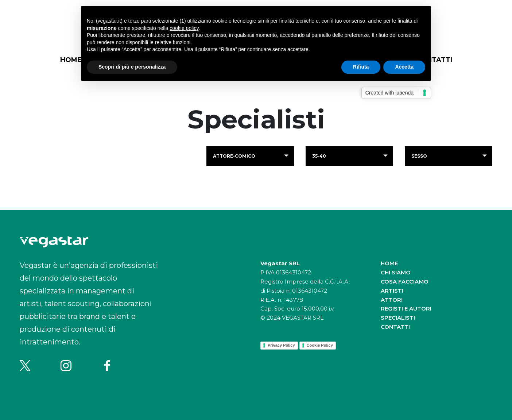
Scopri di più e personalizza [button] (132, 67)
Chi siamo (396, 272)
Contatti (395, 327)
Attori (392, 300)
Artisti (392, 291)
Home (71, 60)
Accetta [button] (404, 67)
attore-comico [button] (234, 156)
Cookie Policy (320, 345)
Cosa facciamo (405, 282)
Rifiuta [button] (361, 67)
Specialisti (398, 318)
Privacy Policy (281, 345)
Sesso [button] (419, 156)
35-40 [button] (319, 156)
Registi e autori (406, 309)
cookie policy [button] (184, 28)
